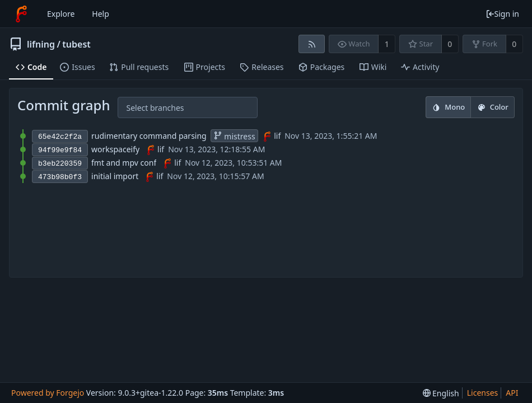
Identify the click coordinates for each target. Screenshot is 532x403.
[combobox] (135, 108)
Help (101, 14)
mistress (234, 136)
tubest (76, 44)
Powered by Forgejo (48, 393)
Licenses (483, 393)
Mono (448, 107)
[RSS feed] (312, 44)
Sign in (502, 14)
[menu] (441, 393)
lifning (41, 44)
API (512, 393)
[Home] (21, 14)
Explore (61, 14)
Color (493, 107)
